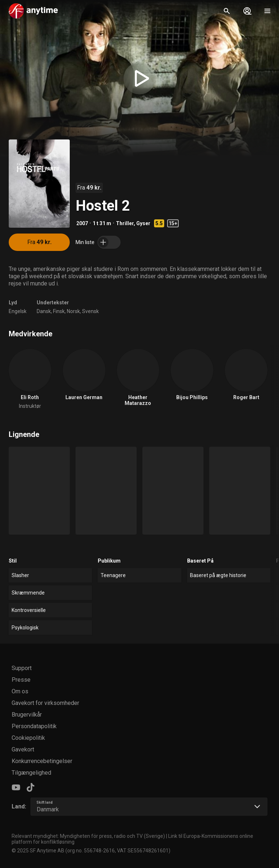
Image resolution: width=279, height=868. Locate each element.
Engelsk (18, 311)
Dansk (44, 311)
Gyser (143, 223)
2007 (82, 223)
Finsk (59, 311)
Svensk (90, 311)
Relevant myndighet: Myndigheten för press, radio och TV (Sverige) (88, 836)
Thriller (125, 223)
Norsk (73, 311)
